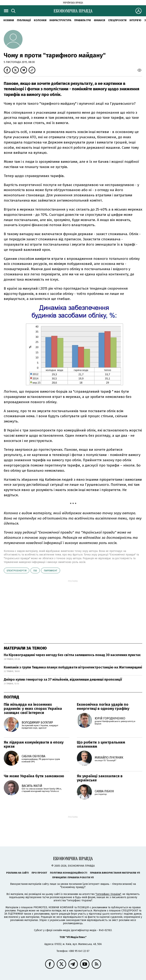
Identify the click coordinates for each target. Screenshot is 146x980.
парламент (51, 571)
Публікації (24, 20)
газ (35, 571)
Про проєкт (39, 873)
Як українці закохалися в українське (100, 778)
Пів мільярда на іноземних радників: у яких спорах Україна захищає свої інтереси (33, 709)
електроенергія (17, 571)
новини (9, 20)
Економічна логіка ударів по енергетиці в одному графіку (103, 706)
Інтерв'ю (135, 20)
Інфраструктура (60, 20)
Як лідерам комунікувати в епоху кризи (34, 744)
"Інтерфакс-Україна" (108, 894)
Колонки (40, 20)
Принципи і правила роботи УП (73, 877)
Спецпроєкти (117, 20)
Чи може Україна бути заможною (34, 776)
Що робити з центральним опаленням (101, 744)
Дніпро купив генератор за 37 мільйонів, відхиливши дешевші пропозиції (63, 679)
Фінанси (99, 20)
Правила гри (82, 20)
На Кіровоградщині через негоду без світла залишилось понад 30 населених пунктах (72, 655)
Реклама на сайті (17, 873)
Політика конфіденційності (69, 873)
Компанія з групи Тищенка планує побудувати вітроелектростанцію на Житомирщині (73, 667)
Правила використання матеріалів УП (115, 873)
